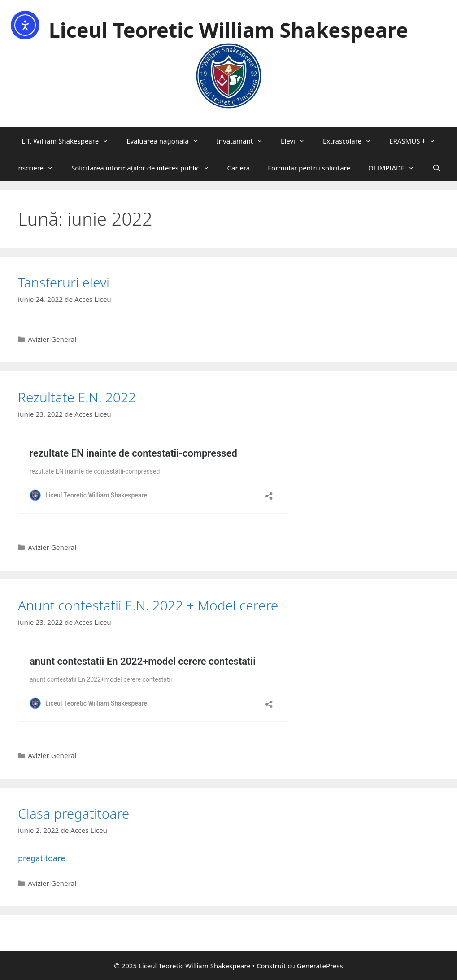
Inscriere (39, 168)
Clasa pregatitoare (74, 813)
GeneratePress (320, 966)
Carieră (239, 168)
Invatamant (244, 141)
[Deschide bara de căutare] (437, 168)
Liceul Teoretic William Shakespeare (228, 30)
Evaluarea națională (167, 141)
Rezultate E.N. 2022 (77, 397)
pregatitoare (41, 858)
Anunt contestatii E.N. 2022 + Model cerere (148, 605)
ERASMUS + (417, 141)
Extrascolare (352, 141)
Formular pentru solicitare (309, 168)
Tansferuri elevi (64, 282)
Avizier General (52, 339)
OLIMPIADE (396, 168)
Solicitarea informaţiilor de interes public (145, 168)
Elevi (297, 141)
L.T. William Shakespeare (70, 141)
